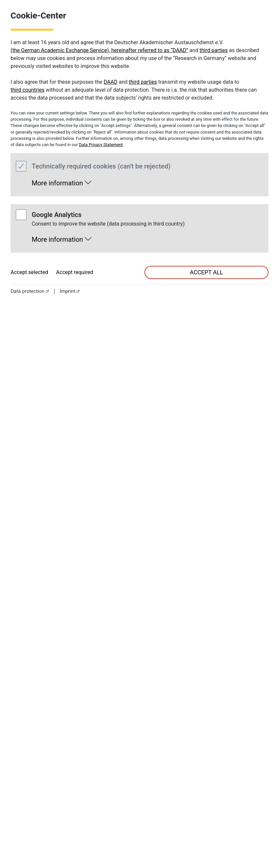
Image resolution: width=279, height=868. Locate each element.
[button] (62, 181)
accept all (206, 272)
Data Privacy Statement (101, 145)
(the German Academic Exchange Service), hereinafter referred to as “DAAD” (99, 50)
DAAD (110, 82)
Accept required (75, 272)
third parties (214, 50)
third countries (28, 90)
